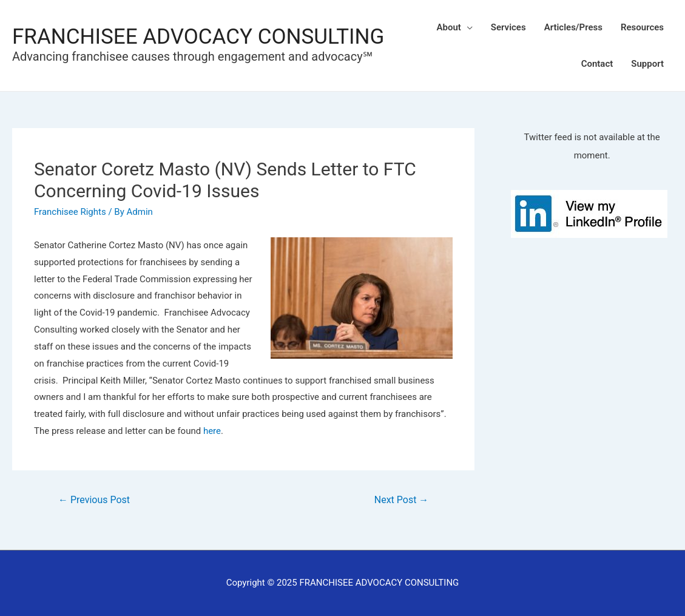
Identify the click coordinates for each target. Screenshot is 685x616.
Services (508, 27)
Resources (642, 27)
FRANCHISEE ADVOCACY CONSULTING (198, 37)
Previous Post (94, 500)
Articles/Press (573, 27)
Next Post (402, 500)
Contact (597, 64)
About (449, 27)
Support (647, 64)
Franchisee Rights (70, 212)
